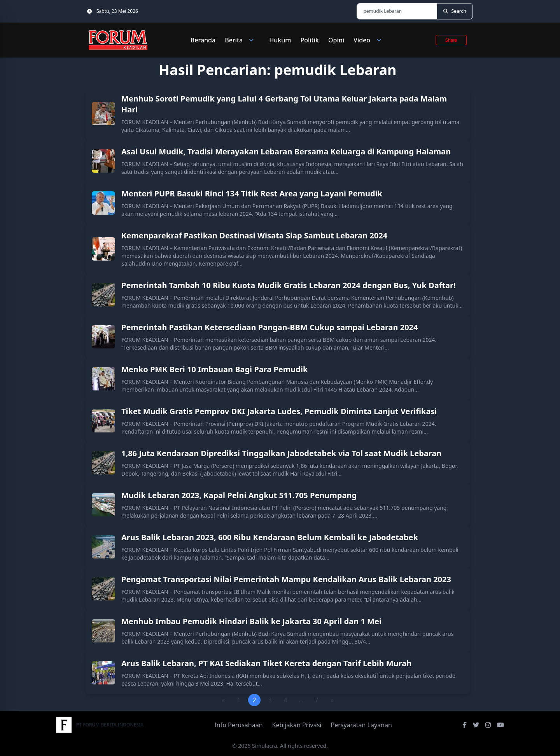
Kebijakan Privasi (297, 725)
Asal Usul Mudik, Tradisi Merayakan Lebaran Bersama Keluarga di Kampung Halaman (286, 151)
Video (370, 40)
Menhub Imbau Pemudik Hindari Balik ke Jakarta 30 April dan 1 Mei (251, 621)
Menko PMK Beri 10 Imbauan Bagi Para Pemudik (214, 369)
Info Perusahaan (238, 725)
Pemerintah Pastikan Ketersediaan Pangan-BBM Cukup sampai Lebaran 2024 (270, 327)
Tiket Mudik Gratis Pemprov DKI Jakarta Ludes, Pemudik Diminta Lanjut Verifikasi (279, 411)
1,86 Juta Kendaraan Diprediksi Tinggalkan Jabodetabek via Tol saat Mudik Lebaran (281, 453)
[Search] (455, 11)
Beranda (203, 40)
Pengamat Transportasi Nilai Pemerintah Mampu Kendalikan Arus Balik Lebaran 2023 (286, 579)
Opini (336, 40)
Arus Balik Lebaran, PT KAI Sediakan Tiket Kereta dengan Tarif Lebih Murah (266, 663)
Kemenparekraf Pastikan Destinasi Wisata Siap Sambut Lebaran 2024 (254, 235)
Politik (310, 40)
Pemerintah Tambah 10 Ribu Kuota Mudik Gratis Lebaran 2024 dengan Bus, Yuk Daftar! (289, 285)
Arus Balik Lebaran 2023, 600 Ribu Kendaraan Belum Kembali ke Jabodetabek (270, 537)
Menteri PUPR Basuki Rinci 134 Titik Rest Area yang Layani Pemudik (252, 193)
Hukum (280, 40)
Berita (242, 40)
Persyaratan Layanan (361, 725)
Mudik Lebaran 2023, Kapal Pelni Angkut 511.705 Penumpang (239, 495)
